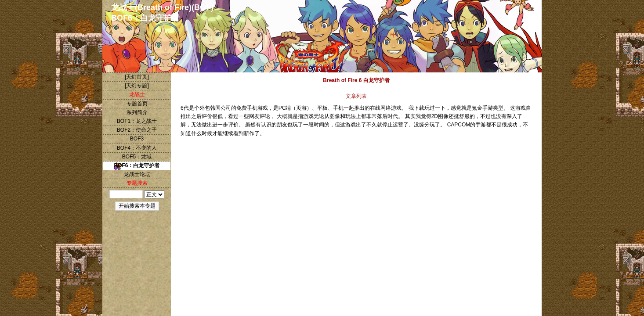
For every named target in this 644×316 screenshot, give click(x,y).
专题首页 (137, 104)
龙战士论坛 (137, 174)
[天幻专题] (137, 86)
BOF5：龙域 (137, 157)
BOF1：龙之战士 (137, 121)
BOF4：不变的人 (137, 148)
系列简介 (137, 112)
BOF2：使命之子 (137, 130)
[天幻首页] (137, 77)
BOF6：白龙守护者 (137, 165)
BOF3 (137, 139)
